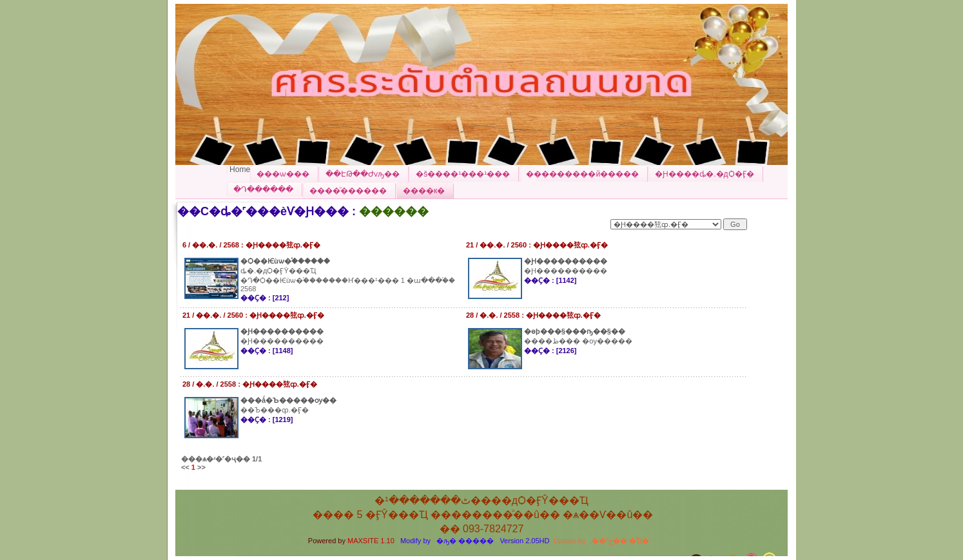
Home (240, 169)
